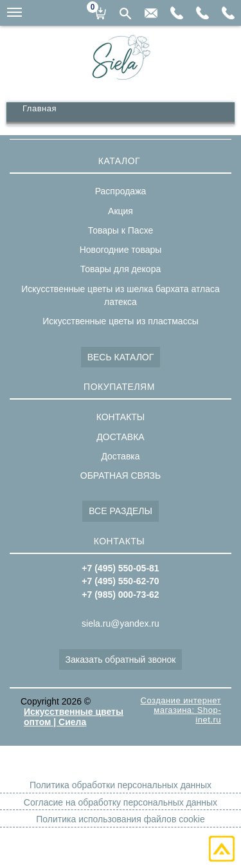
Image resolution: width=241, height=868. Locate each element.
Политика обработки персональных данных (121, 785)
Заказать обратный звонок (121, 660)
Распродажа (121, 191)
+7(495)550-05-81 (228, 13)
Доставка (120, 456)
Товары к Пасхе (121, 230)
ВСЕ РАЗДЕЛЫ (121, 511)
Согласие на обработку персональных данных (121, 802)
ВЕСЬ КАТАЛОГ (121, 357)
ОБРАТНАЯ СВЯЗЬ (121, 476)
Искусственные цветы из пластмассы (120, 321)
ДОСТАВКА (120, 437)
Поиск (125, 14)
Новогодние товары (121, 250)
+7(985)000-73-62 (177, 13)
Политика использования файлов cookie (120, 819)
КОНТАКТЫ (121, 417)
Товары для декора (121, 269)
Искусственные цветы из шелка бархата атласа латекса (121, 295)
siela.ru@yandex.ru (151, 13)
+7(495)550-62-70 (202, 13)
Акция (121, 211)
